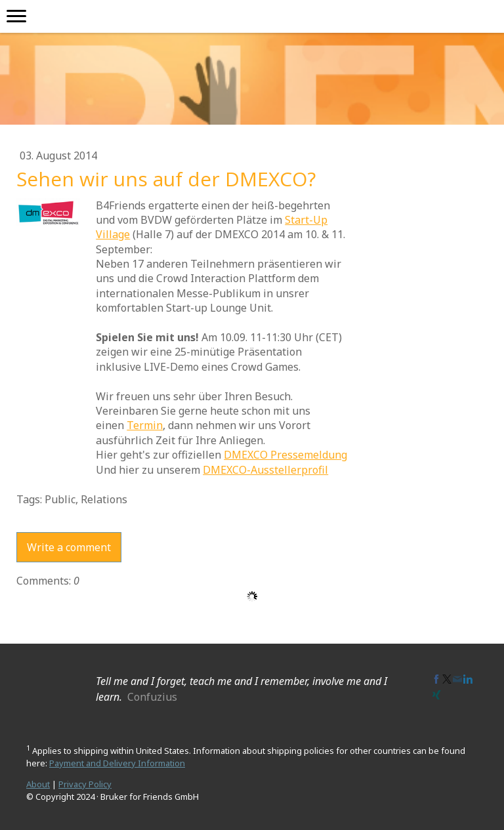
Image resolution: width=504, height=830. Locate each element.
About (38, 784)
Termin (145, 425)
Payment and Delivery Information (117, 763)
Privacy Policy (85, 784)
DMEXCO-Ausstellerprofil (265, 470)
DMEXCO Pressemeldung (285, 455)
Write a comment (69, 547)
